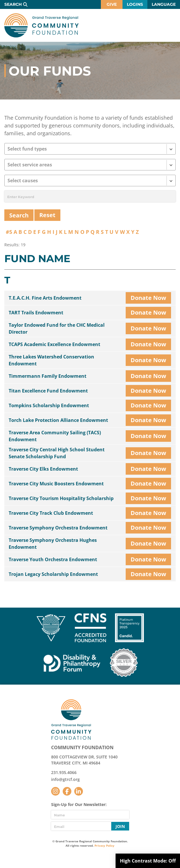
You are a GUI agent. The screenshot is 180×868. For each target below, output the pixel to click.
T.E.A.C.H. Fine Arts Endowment (45, 298)
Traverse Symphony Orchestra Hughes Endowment (53, 544)
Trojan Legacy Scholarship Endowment (53, 574)
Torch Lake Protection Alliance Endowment (58, 420)
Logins (135, 4)
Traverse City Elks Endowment (43, 469)
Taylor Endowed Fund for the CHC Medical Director (57, 328)
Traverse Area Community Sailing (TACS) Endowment (55, 436)
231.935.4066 (64, 772)
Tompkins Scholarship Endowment (49, 405)
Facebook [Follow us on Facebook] (67, 791)
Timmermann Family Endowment (48, 376)
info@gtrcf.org (65, 779)
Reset (47, 215)
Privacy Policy (104, 846)
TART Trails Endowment (36, 313)
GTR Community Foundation (41, 25)
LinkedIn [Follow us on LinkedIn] (79, 791)
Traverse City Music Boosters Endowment (56, 484)
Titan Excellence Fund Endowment (48, 391)
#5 (9, 232)
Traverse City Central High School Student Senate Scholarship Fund (57, 453)
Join (120, 826)
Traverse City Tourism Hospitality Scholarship (61, 498)
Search (13, 4)
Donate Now (148, 298)
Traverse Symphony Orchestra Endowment (58, 528)
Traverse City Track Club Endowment (51, 513)
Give (112, 4)
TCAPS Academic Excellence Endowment (54, 344)
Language (164, 4)
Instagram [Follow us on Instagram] (55, 791)
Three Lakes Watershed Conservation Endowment (51, 360)
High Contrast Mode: (148, 861)
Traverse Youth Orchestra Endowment (53, 559)
